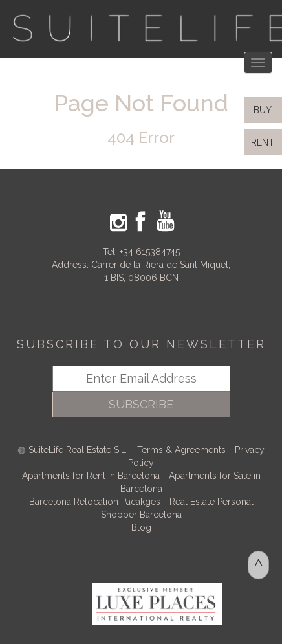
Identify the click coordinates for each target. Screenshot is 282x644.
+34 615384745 (150, 252)
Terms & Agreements (181, 450)
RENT (265, 142)
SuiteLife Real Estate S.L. (78, 450)
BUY (261, 110)
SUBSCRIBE (141, 404)
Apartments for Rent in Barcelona (92, 476)
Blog (141, 527)
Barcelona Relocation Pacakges (95, 502)
